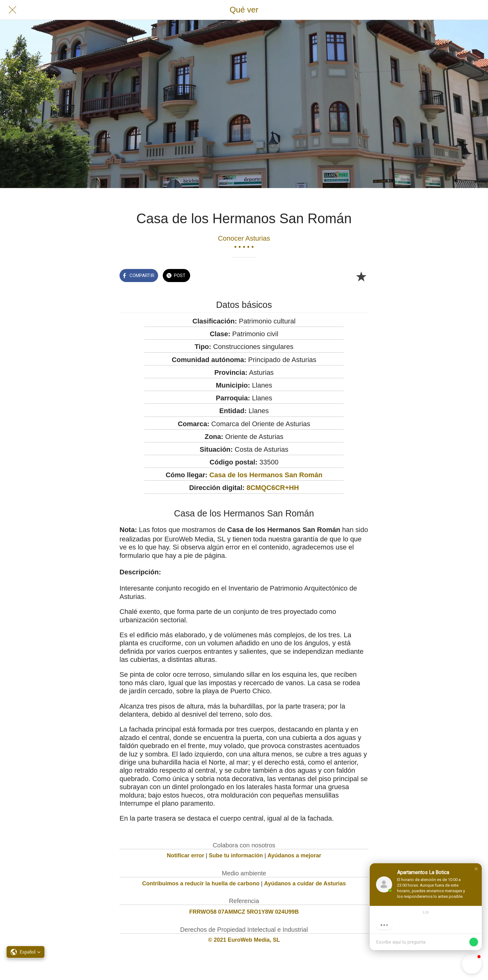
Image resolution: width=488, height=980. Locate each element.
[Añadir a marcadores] (361, 276)
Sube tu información (236, 855)
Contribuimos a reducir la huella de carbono (201, 883)
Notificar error (185, 855)
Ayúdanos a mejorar (294, 855)
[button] (476, 869)
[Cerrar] (12, 10)
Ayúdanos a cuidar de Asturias (305, 883)
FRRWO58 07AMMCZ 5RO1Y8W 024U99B (244, 912)
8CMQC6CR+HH (273, 488)
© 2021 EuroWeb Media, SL (244, 940)
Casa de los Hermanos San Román (266, 475)
